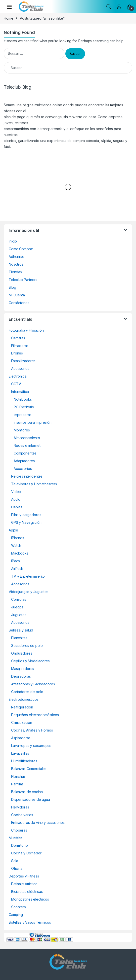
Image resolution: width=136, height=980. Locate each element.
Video (16, 492)
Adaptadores (24, 461)
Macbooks (20, 553)
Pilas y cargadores (26, 515)
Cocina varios (22, 815)
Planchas (18, 776)
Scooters (19, 907)
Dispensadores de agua (31, 799)
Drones (17, 353)
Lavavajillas (20, 753)
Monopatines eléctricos (30, 899)
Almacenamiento (27, 438)
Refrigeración (22, 707)
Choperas (19, 830)
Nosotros (16, 264)
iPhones (18, 538)
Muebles (16, 838)
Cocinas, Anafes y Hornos (32, 730)
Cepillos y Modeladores (30, 661)
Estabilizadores (23, 361)
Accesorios (20, 368)
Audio (16, 499)
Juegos (17, 607)
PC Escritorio (24, 407)
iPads (16, 561)
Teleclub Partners (23, 280)
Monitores (22, 430)
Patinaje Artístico (24, 884)
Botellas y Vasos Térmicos (30, 922)
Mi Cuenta (17, 295)
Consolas (19, 599)
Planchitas (19, 638)
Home (8, 18)
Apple (13, 530)
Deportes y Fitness (24, 876)
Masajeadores (23, 669)
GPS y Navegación (26, 522)
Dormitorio (20, 845)
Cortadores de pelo (27, 692)
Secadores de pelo (27, 646)
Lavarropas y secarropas (31, 746)
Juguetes (19, 615)
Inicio (13, 241)
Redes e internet (27, 445)
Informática (20, 392)
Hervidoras (20, 807)
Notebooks (23, 399)
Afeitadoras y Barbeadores (33, 684)
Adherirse (17, 257)
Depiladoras (21, 676)
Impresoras (23, 415)
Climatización (22, 722)
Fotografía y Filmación (26, 330)
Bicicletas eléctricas (27, 892)
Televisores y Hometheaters (34, 484)
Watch (16, 545)
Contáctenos (19, 303)
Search (109, 7)
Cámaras (18, 338)
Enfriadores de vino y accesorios (38, 822)
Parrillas (17, 784)
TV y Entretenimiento (28, 576)
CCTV (16, 384)
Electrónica (18, 376)
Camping (16, 915)
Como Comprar (21, 249)
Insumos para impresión (33, 422)
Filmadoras (20, 346)
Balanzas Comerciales (29, 769)
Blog (12, 287)
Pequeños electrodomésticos (35, 715)
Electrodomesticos (24, 699)
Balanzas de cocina (27, 792)
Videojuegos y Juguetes (29, 592)
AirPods (17, 569)
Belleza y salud (21, 630)
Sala (15, 861)
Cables (17, 507)
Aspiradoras (21, 738)
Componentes (25, 453)
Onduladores (22, 653)
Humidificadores (24, 761)
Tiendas (15, 272)
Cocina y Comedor (26, 853)
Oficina (17, 868)
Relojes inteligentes (27, 476)
